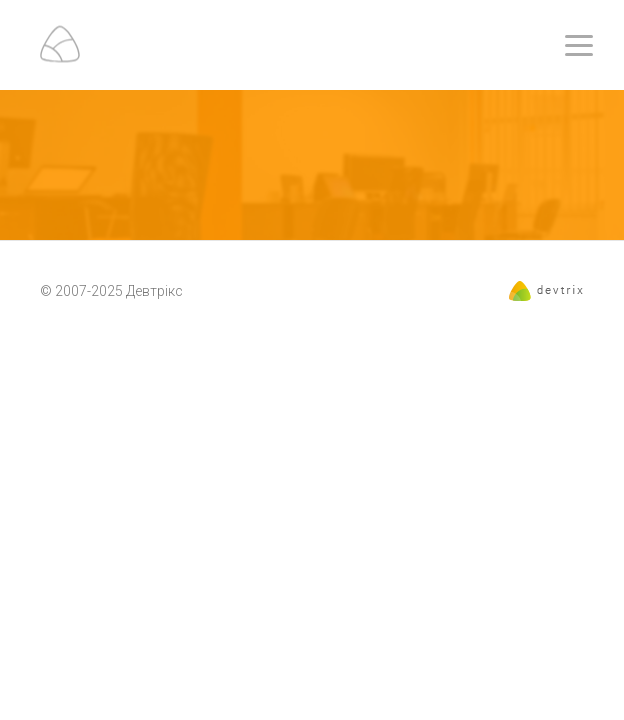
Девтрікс (154, 291)
